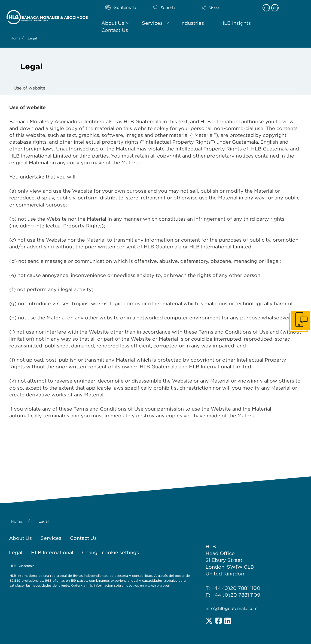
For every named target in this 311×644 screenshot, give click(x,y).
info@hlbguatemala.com (232, 608)
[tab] (29, 88)
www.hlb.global (158, 585)
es (266, 8)
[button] (223, 8)
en (275, 8)
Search (168, 8)
